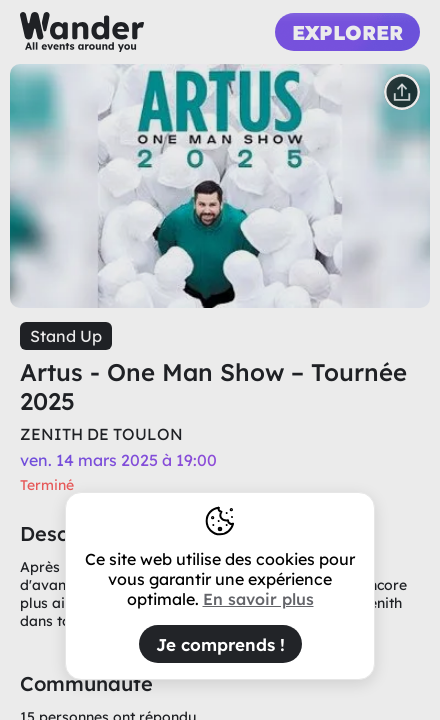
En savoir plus (258, 599)
